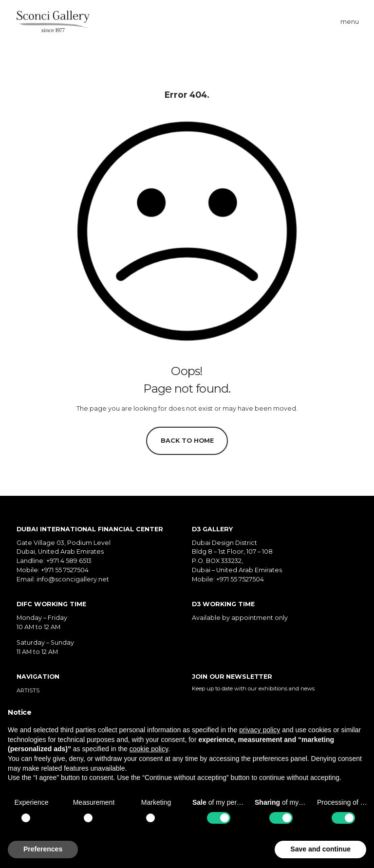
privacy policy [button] (260, 730)
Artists (28, 690)
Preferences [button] (43, 849)
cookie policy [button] (149, 749)
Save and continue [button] (320, 849)
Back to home (187, 441)
